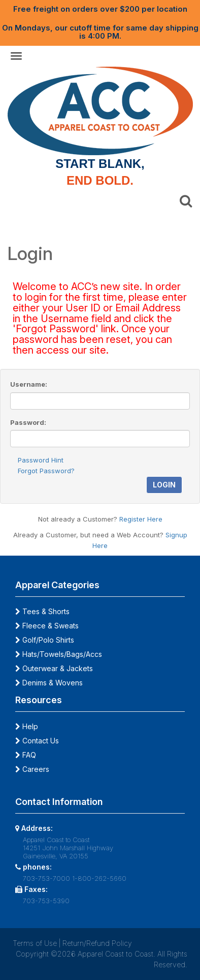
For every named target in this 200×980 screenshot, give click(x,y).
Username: (29, 384)
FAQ (26, 755)
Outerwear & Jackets (54, 668)
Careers (32, 769)
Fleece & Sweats (47, 626)
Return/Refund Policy (97, 943)
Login (164, 485)
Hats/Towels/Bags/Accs (59, 654)
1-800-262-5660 (99, 878)
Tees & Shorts (42, 611)
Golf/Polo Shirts (45, 640)
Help (27, 726)
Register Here (141, 519)
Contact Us (37, 741)
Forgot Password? (46, 471)
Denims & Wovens (49, 683)
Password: (28, 422)
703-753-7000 (46, 878)
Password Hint (41, 460)
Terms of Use (35, 943)
